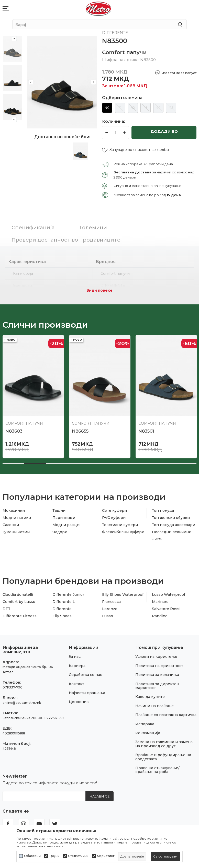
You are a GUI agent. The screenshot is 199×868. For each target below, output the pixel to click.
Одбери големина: (123, 98)
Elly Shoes (62, 616)
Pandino (160, 616)
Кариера (77, 666)
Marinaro (160, 602)
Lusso (108, 616)
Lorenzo (110, 609)
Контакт (76, 684)
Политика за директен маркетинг (157, 686)
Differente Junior (68, 594)
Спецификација (33, 228)
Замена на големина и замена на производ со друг (164, 744)
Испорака (145, 724)
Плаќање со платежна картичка (166, 715)
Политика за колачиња (157, 675)
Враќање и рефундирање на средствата (163, 757)
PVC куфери (114, 518)
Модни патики (17, 518)
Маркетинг (106, 856)
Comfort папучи (124, 52)
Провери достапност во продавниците (66, 240)
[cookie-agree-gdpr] (165, 857)
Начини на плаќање (154, 706)
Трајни (54, 856)
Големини (93, 228)
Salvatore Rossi (166, 609)
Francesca (111, 602)
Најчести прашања (87, 693)
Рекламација (148, 733)
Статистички (78, 856)
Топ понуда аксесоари (174, 525)
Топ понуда (163, 510)
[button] (135, 150)
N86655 (80, 431)
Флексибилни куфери (123, 532)
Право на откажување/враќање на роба (157, 770)
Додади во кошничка (164, 134)
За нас (75, 657)
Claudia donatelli (18, 594)
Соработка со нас (85, 675)
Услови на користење (156, 657)
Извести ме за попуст (179, 73)
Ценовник (79, 702)
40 (107, 108)
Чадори (60, 532)
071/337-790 (13, 687)
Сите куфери (114, 510)
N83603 (14, 431)
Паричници (64, 518)
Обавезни (32, 856)
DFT (7, 609)
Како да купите (150, 697)
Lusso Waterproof (169, 594)
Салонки (11, 525)
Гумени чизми (16, 532)
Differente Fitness (20, 616)
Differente (62, 609)
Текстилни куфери (120, 525)
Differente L (64, 602)
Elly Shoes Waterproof (123, 594)
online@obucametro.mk (22, 703)
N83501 (146, 431)
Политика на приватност (159, 666)
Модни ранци (66, 525)
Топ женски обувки (171, 518)
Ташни (59, 510)
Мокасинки (14, 510)
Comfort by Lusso (19, 602)
